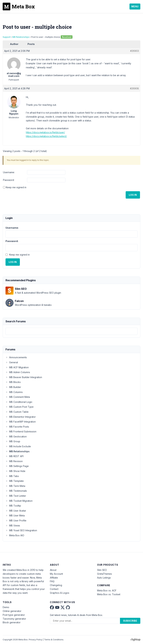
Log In (133, 195)
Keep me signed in (16, 187)
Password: (9, 180)
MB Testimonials (16, 491)
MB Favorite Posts (17, 427)
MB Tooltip (13, 506)
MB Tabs (12, 476)
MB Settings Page (17, 466)
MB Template (15, 481)
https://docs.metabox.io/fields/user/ (45, 132)
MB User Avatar (16, 511)
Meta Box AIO (15, 535)
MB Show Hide (15, 471)
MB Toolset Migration (19, 501)
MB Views (13, 526)
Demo (6, 607)
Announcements (16, 357)
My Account (56, 574)
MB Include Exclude (18, 446)
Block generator (12, 622)
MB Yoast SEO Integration (21, 530)
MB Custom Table (17, 412)
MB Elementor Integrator (21, 417)
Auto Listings (104, 578)
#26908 (134, 88)
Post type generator (14, 615)
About (53, 570)
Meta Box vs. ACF (107, 590)
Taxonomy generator (14, 619)
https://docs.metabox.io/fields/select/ (46, 136)
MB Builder (13, 387)
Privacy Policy (36, 640)
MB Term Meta (15, 486)
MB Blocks (13, 382)
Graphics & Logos (60, 593)
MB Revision (14, 461)
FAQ (52, 581)
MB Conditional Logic (19, 402)
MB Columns (14, 392)
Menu (135, 6)
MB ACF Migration (17, 367)
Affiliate (54, 578)
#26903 (134, 51)
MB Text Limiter (16, 496)
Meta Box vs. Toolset (109, 594)
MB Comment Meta (18, 397)
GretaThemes (105, 574)
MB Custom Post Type (20, 407)
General (12, 362)
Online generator (12, 611)
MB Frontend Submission (21, 431)
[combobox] (71, 331)
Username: (9, 172)
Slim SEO (102, 570)
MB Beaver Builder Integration (24, 377)
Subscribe (130, 621)
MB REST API (15, 456)
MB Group (13, 441)
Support (7, 37)
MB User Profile (16, 520)
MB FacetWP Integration (21, 422)
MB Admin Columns (18, 372)
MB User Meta (15, 515)
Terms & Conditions (54, 640)
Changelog (56, 585)
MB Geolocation (16, 436)
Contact (54, 589)
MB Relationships (21, 37)
